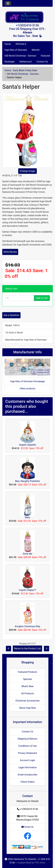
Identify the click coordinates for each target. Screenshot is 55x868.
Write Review (10, 252)
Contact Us (42, 62)
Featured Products (27, 672)
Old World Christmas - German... (24, 74)
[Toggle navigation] (8, 3)
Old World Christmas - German (20, 56)
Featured (45, 56)
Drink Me (27, 554)
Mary (28, 517)
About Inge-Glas (27, 708)
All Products (27, 693)
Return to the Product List (27, 649)
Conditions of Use (27, 746)
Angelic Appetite (27, 445)
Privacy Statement (27, 753)
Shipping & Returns (27, 739)
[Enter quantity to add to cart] (20, 298)
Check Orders (28, 782)
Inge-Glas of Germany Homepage (28, 381)
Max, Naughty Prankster (27, 481)
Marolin (36, 50)
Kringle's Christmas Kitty (27, 626)
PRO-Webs (40, 863)
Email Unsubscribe (27, 775)
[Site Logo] (27, 17)
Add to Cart (42, 298)
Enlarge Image (28, 171)
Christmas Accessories (27, 701)
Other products (27, 389)
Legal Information (28, 767)
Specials (27, 679)
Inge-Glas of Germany (16, 50)
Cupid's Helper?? (27, 590)
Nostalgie (10, 62)
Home (8, 44)
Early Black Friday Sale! (25, 70)
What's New (27, 686)
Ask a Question (11, 315)
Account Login (27, 760)
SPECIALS (21, 44)
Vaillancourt (25, 62)
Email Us (27, 827)
